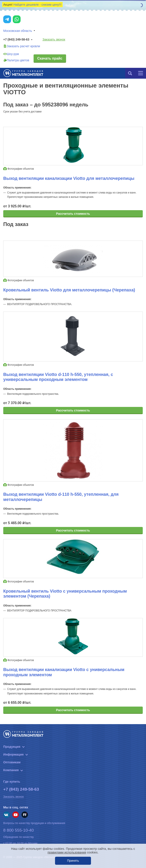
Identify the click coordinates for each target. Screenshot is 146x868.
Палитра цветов (16, 60)
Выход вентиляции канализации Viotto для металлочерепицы (69, 178)
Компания (11, 770)
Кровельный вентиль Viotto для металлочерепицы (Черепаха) (69, 290)
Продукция (12, 747)
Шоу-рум (11, 54)
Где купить (12, 782)
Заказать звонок (54, 39)
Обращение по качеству (19, 837)
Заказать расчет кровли (22, 46)
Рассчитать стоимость (73, 214)
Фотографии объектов (19, 169)
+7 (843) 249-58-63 (18, 40)
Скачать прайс (50, 58)
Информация (13, 754)
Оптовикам (12, 762)
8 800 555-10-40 (19, 830)
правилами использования (67, 852)
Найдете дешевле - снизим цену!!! (37, 5)
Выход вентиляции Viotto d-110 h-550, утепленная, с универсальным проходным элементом (58, 377)
